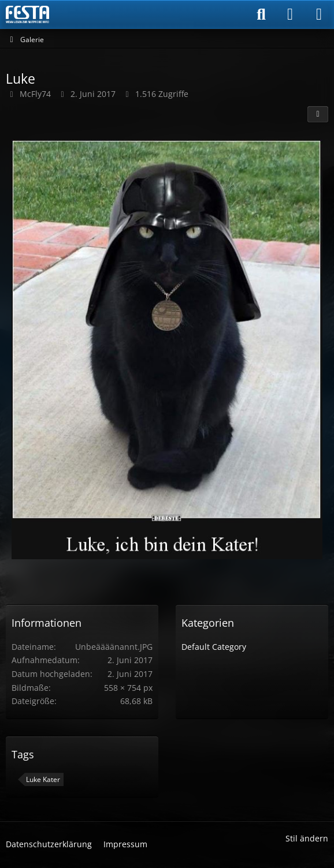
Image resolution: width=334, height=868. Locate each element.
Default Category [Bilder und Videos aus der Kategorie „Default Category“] (214, 647)
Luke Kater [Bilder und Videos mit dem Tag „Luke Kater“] (43, 779)
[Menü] (319, 14)
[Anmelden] (290, 14)
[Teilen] (318, 114)
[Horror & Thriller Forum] (27, 14)
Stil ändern (307, 838)
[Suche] (261, 14)
